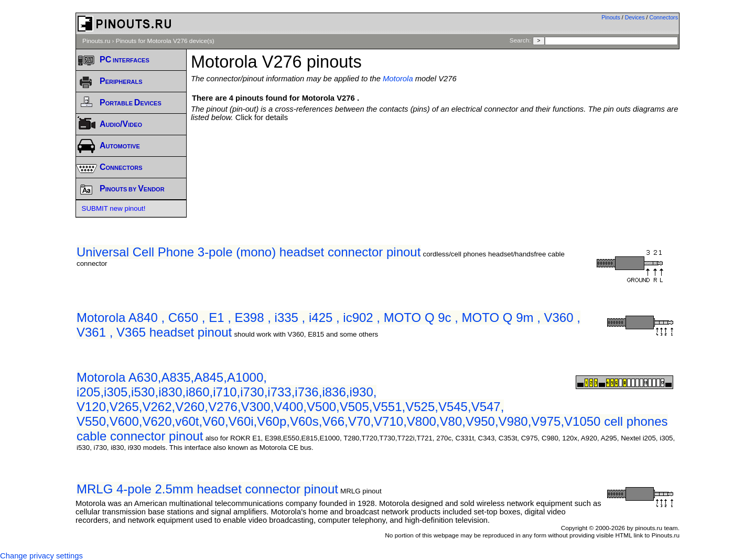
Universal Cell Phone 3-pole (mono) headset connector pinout (249, 252)
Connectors (664, 17)
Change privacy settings (41, 556)
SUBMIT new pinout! (114, 208)
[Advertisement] (435, 150)
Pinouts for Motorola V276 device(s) (165, 41)
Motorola (398, 79)
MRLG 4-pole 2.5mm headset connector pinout (207, 489)
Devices (635, 17)
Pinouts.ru (96, 41)
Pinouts (611, 17)
